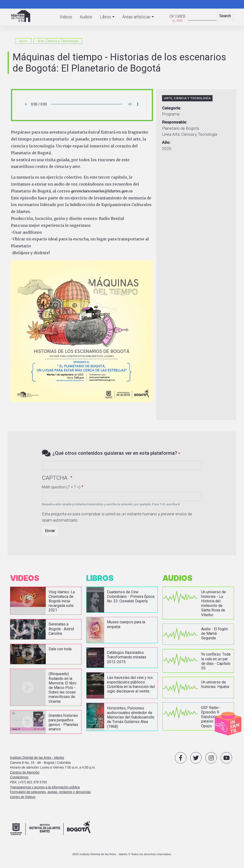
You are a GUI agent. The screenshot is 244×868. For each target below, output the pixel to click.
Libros (105, 17)
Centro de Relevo (23, 797)
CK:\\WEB (177, 16)
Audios (86, 17)
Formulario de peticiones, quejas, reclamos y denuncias (50, 792)
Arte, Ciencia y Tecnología (58, 41)
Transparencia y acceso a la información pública (45, 787)
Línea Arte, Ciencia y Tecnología (190, 134)
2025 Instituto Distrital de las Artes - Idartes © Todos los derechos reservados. (122, 854)
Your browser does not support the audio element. (82, 104)
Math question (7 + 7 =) (61, 487)
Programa (171, 114)
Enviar (50, 531)
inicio (23, 41)
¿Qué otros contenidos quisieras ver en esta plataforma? (115, 453)
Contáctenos (19, 777)
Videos (66, 17)
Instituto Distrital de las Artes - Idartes (37, 757)
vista (46, 601)
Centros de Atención (25, 772)
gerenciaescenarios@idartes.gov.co (102, 191)
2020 (167, 149)
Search (225, 16)
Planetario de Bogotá (180, 128)
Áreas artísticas (136, 17)
